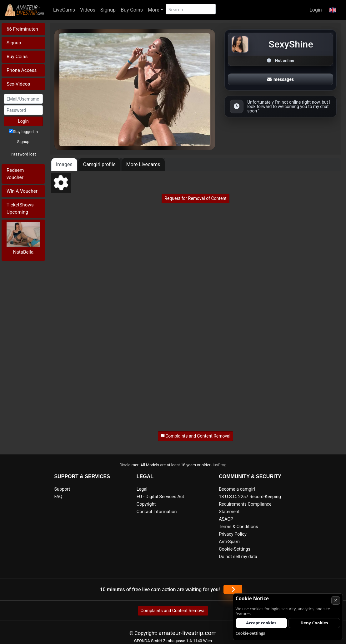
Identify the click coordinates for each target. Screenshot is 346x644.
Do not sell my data (238, 557)
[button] (333, 10)
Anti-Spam (229, 542)
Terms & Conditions (238, 527)
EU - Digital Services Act (160, 497)
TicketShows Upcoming (20, 208)
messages (281, 79)
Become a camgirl (237, 489)
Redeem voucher (15, 174)
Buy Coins (132, 10)
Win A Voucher (22, 191)
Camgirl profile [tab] (99, 164)
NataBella (23, 252)
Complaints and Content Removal (173, 611)
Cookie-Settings (235, 549)
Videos (88, 10)
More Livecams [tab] (143, 164)
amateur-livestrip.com (188, 633)
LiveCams (64, 10)
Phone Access (22, 70)
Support (62, 489)
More (154, 10)
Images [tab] (64, 164)
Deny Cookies (314, 623)
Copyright (146, 504)
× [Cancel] (336, 600)
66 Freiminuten (22, 29)
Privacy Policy (233, 534)
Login (316, 10)
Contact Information (157, 512)
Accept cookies (261, 623)
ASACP (226, 519)
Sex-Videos (18, 84)
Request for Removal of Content (195, 198)
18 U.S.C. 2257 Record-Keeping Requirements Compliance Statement (250, 504)
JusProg (219, 465)
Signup (108, 10)
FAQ (58, 497)
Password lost (23, 154)
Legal (142, 489)
